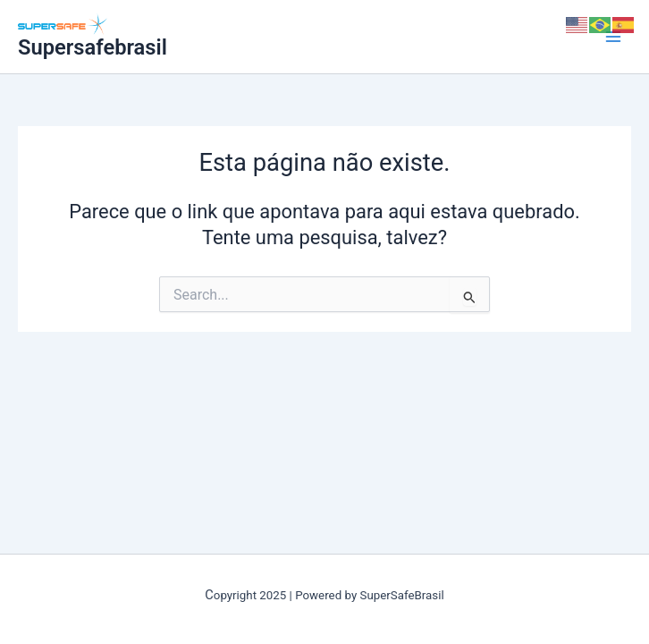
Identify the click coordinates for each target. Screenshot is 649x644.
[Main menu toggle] (613, 37)
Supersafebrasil (93, 47)
